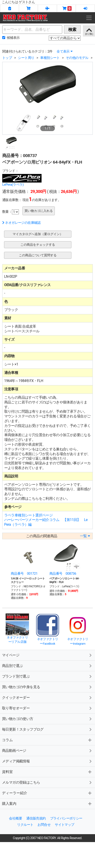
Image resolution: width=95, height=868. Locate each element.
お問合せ (44, 825)
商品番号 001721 (24, 574)
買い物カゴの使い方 (18, 719)
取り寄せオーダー (16, 708)
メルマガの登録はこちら (21, 782)
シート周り (26, 58)
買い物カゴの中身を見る (21, 687)
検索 (72, 29)
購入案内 (9, 804)
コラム (7, 740)
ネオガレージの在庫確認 (21, 223)
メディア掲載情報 (16, 761)
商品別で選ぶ (12, 666)
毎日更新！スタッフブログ (23, 729)
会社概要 (15, 818)
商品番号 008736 (63, 574)
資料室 (7, 772)
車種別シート (50, 58)
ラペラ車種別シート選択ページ (29, 515)
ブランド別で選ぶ (16, 676)
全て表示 (64, 51)
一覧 (85, 536)
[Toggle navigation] (89, 18)
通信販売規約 (36, 818)
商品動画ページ (14, 751)
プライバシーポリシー (66, 818)
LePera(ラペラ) (13, 185)
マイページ (11, 655)
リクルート (25, 825)
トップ (7, 58)
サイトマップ (64, 825)
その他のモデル (77, 58)
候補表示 (13, 38)
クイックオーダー (16, 698)
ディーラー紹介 (15, 793)
